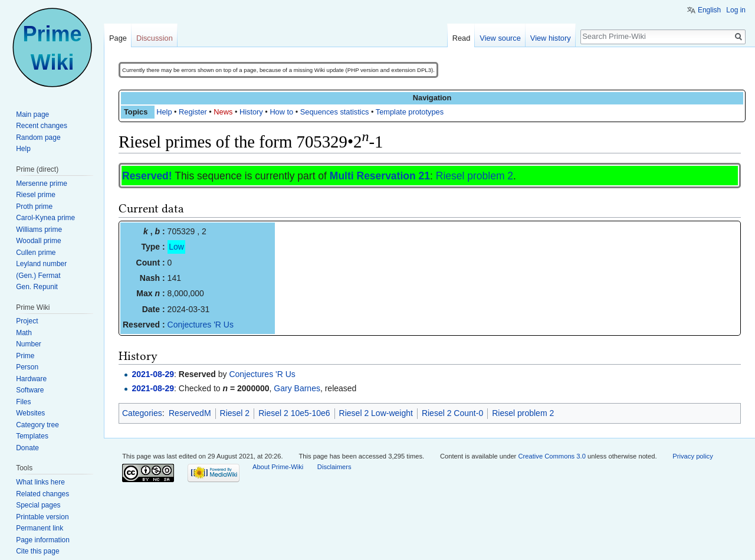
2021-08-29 (153, 374)
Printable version (42, 517)
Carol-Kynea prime (45, 218)
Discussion (155, 38)
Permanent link (40, 528)
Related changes (42, 494)
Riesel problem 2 (475, 176)
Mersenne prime (42, 184)
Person (27, 367)
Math (24, 333)
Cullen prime (36, 253)
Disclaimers (334, 467)
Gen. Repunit (37, 287)
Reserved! (147, 176)
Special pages (38, 505)
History (251, 112)
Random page (38, 137)
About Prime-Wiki (278, 467)
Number (29, 344)
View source (500, 38)
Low (176, 247)
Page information (43, 540)
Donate (27, 448)
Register (193, 112)
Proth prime (34, 207)
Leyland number (41, 264)
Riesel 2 (235, 413)
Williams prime (39, 230)
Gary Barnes (297, 388)
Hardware (31, 379)
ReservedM (190, 413)
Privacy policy (692, 456)
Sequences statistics (335, 112)
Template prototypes (410, 112)
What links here (40, 482)
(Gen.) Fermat (38, 276)
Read (462, 38)
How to (281, 112)
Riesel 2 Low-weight (376, 413)
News (223, 112)
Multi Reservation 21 (380, 176)
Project (27, 321)
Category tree (37, 425)
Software (30, 390)
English (709, 10)
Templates (32, 436)
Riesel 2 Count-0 (452, 413)
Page (118, 38)
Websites (30, 413)
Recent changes (42, 126)
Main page (32, 114)
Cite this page (37, 551)
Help (164, 112)
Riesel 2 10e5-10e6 (294, 413)
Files (23, 402)
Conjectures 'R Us (201, 325)
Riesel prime (36, 195)
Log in (736, 10)
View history (551, 38)
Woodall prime (38, 241)
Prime (25, 356)
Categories (142, 413)
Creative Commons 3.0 (552, 456)
